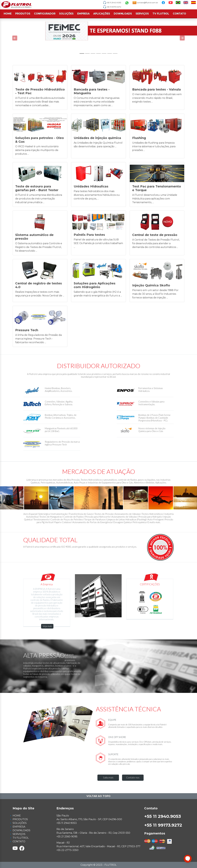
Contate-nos (133, 778)
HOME (8, 14)
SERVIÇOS (142, 14)
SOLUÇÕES (66, 14)
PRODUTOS (23, 14)
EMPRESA (83, 14)
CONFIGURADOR (45, 14)
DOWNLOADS (123, 14)
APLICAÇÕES (102, 14)
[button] (15, 38)
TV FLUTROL (161, 14)
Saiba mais (108, 778)
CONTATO (179, 14)
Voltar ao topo (98, 796)
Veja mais (47, 626)
